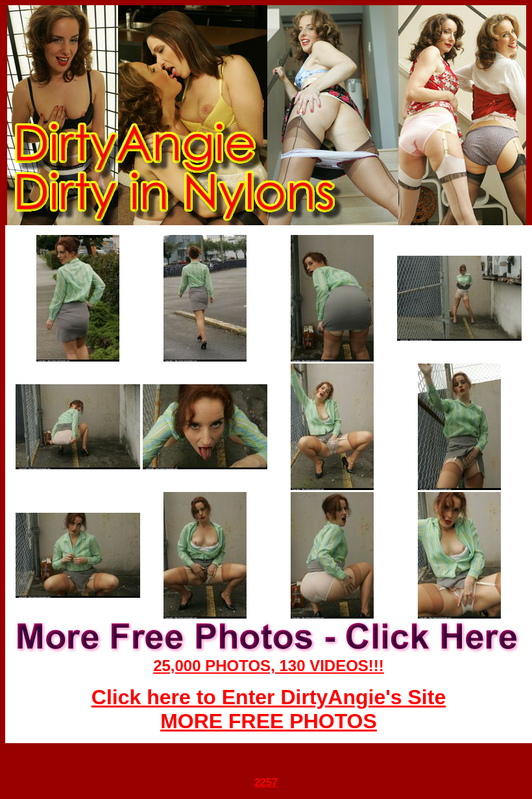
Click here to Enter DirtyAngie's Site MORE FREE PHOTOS (269, 709)
